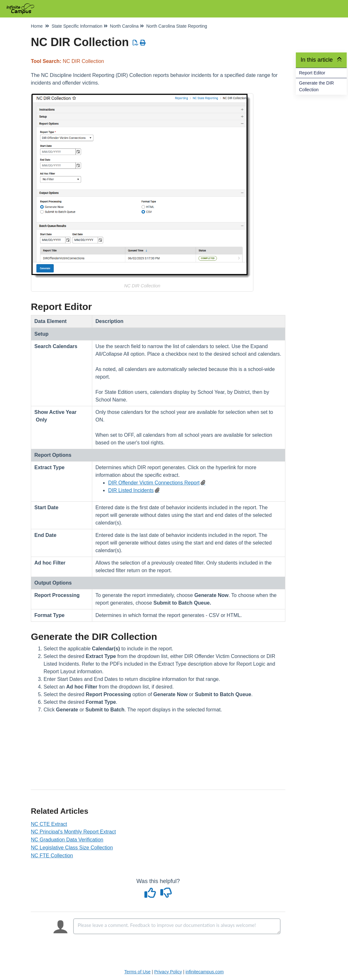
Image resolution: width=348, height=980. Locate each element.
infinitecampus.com (205, 972)
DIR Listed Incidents (131, 490)
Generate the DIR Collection (317, 86)
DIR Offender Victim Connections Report (154, 483)
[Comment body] (177, 926)
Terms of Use (137, 972)
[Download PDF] (136, 43)
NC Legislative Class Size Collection (72, 848)
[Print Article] (143, 43)
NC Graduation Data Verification (67, 840)
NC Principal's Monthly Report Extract (73, 832)
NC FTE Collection (52, 856)
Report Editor (312, 73)
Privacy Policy (168, 972)
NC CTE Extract (49, 824)
